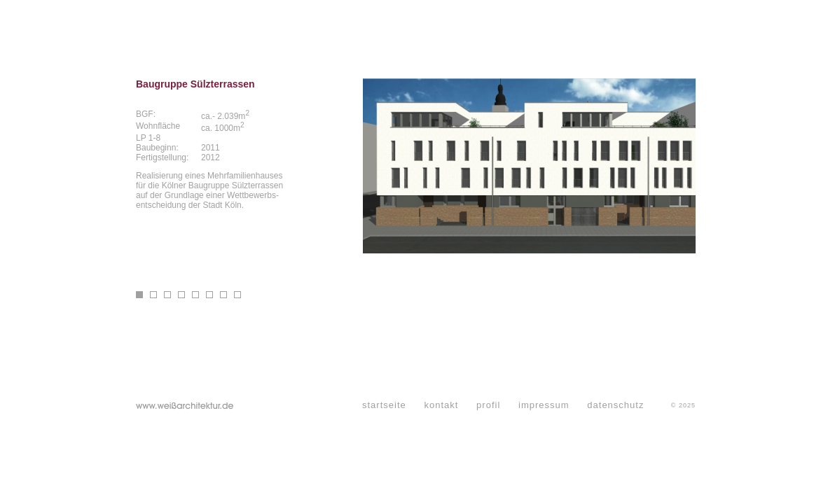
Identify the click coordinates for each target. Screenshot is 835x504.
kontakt (441, 405)
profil (488, 405)
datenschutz (615, 405)
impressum (544, 405)
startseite (384, 405)
